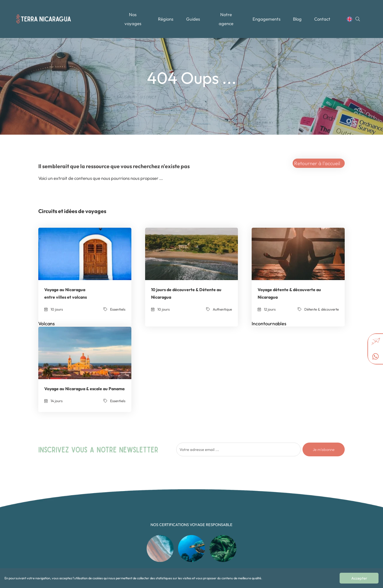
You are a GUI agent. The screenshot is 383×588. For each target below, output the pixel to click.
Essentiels (190, 513)
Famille (188, 519)
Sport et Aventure (196, 537)
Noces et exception (198, 531)
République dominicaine (256, 519)
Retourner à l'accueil (317, 163)
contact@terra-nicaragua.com (315, 498)
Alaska (242, 549)
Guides (193, 16)
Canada (243, 501)
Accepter (360, 578)
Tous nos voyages (142, 501)
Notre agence (226, 16)
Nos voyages (132, 16)
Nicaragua (245, 537)
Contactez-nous (141, 525)
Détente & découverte (200, 507)
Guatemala (246, 525)
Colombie (244, 507)
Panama (243, 543)
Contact (324, 16)
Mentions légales (142, 531)
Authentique (192, 501)
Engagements (267, 16)
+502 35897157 (302, 504)
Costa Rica (245, 513)
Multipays (190, 525)
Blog (298, 16)
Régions (165, 16)
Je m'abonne (324, 352)
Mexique (243, 531)
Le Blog (134, 513)
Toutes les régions (142, 507)
